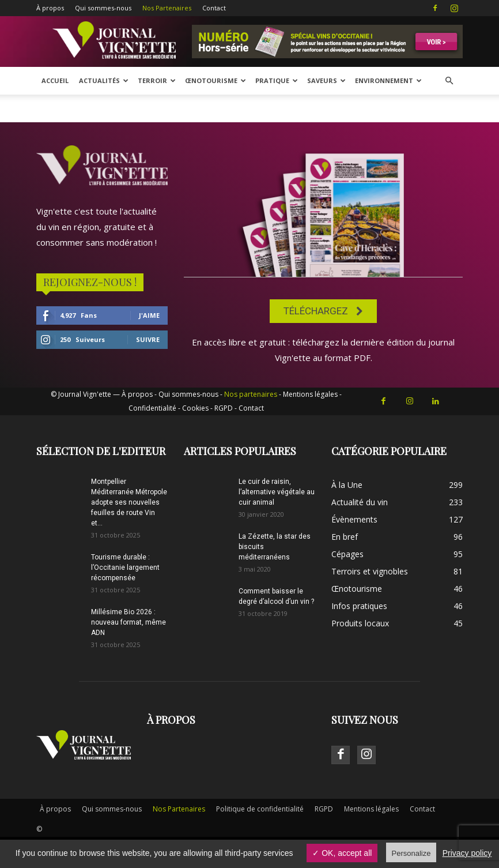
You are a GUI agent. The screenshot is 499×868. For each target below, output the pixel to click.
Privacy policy (467, 853)
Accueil (55, 80)
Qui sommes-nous (103, 8)
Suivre (148, 339)
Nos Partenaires (167, 8)
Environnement (388, 80)
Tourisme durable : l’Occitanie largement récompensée (125, 568)
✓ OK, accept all (342, 853)
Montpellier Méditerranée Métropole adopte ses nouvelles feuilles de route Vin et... (129, 502)
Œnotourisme (216, 80)
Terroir (157, 80)
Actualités (104, 80)
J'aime (149, 315)
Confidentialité (152, 408)
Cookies (195, 408)
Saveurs (326, 80)
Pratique (277, 80)
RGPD (224, 408)
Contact (214, 8)
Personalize (411, 853)
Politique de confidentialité (260, 809)
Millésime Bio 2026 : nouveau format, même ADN (128, 622)
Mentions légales (310, 394)
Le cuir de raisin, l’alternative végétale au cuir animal (277, 492)
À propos (50, 8)
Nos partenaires (251, 394)
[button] (449, 81)
